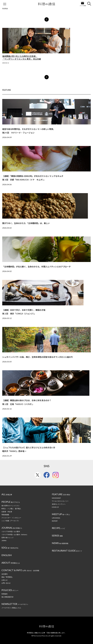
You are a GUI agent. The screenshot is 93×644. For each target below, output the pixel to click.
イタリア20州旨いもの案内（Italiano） (15, 534)
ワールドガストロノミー (60, 501)
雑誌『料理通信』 (8, 577)
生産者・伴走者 (7, 512)
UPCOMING (56, 518)
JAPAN (4, 541)
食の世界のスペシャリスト (11, 506)
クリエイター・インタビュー (11, 518)
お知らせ (5, 580)
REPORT (55, 521)
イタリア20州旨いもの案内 (11, 531)
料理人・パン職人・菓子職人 (11, 509)
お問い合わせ (6, 583)
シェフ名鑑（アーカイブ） (11, 521)
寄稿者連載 (5, 515)
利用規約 (5, 594)
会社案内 (5, 574)
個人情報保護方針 (8, 597)
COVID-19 (55, 507)
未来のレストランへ (59, 504)
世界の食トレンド (8, 537)
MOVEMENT (56, 498)
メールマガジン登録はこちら (11, 608)
